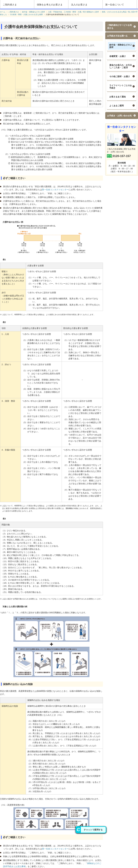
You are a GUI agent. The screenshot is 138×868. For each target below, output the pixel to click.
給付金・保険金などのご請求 (121, 46)
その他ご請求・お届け (120, 76)
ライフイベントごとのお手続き (121, 87)
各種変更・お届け (118, 56)
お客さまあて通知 (118, 97)
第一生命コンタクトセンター (55, 190)
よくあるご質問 (117, 106)
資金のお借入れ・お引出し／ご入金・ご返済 (121, 66)
